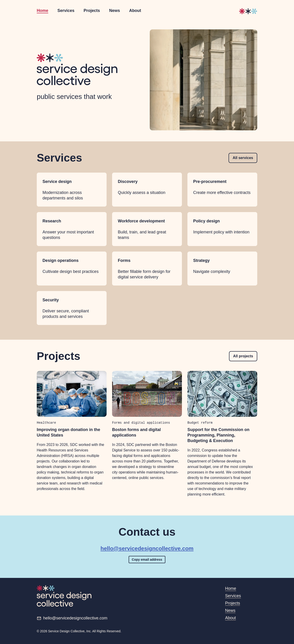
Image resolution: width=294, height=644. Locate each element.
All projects (243, 356)
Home (42, 11)
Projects (92, 11)
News (114, 11)
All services (243, 158)
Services (66, 11)
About (135, 11)
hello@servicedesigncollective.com (147, 548)
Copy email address (147, 560)
